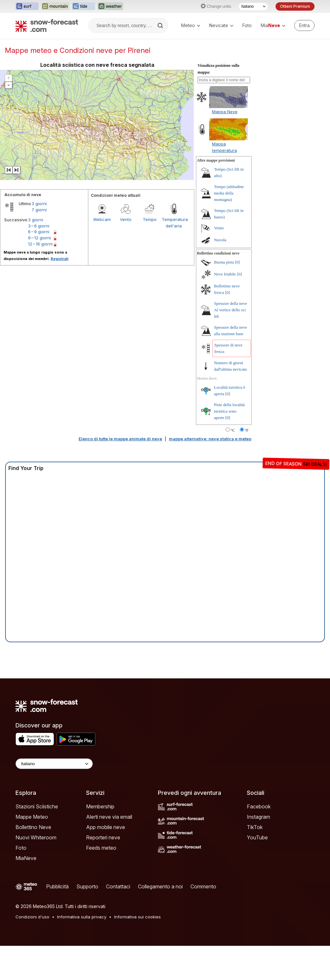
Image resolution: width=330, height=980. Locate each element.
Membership (100, 806)
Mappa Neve (225, 112)
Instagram (258, 817)
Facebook (259, 806)
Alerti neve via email (109, 817)
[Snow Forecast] (47, 25)
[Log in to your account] (304, 25)
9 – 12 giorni (39, 238)
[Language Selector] (54, 764)
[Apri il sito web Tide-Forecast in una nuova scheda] (83, 6)
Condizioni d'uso (32, 917)
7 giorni (39, 210)
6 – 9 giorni (39, 232)
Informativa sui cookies (137, 917)
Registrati (59, 259)
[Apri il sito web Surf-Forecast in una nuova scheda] (27, 6)
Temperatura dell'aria (174, 223)
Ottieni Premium (295, 6)
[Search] (161, 25)
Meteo (191, 25)
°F (247, 430)
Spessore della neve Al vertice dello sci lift (231, 310)
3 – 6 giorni (39, 226)
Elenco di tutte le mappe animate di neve (120, 439)
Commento (203, 886)
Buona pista (224, 262)
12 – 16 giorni (40, 244)
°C (233, 430)
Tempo (150, 219)
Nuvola (220, 240)
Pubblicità (57, 886)
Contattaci (118, 886)
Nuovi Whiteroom (36, 837)
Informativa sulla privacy (82, 917)
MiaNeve (26, 858)
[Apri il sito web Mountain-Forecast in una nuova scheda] (55, 6)
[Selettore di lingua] (253, 6)
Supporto (87, 886)
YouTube (257, 837)
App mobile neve (106, 827)
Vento (126, 219)
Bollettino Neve (33, 827)
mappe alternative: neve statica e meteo (210, 439)
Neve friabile (225, 274)
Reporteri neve (103, 837)
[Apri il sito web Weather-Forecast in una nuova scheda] (110, 6)
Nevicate (221, 25)
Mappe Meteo (32, 817)
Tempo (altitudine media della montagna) (229, 193)
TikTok (255, 827)
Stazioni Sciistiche (37, 806)
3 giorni (39, 204)
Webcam (102, 219)
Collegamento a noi (160, 886)
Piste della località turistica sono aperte (229, 411)
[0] (237, 262)
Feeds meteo (101, 848)
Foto (247, 25)
